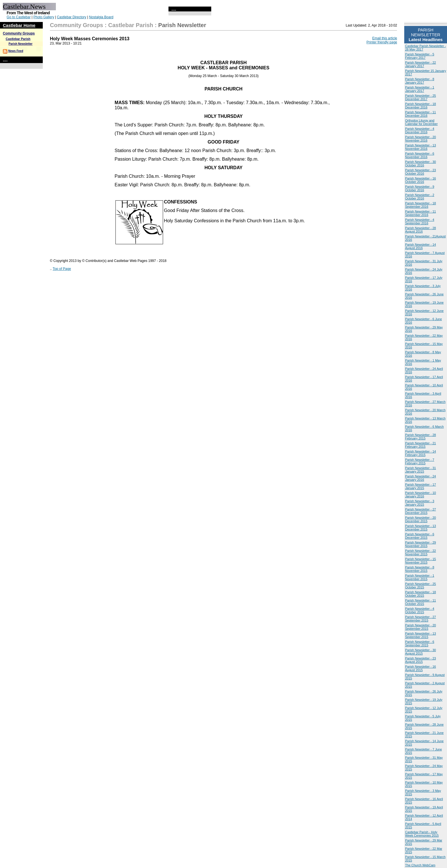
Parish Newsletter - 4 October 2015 (420, 610)
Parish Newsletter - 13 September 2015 (420, 635)
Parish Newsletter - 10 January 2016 (420, 494)
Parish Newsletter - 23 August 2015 (420, 660)
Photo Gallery (44, 17)
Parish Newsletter (21, 44)
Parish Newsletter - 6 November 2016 (420, 155)
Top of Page (62, 269)
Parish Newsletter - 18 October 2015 (420, 594)
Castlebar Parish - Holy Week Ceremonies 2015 (422, 834)
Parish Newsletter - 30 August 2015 (420, 652)
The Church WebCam (420, 865)
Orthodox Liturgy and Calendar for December (421, 122)
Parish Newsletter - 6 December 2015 (420, 536)
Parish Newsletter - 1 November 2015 (420, 577)
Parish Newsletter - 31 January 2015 (420, 470)
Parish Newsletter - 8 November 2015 (420, 569)
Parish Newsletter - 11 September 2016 (420, 213)
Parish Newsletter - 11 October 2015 (420, 602)
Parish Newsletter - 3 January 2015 (420, 503)
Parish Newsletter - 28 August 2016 (420, 230)
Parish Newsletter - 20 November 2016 (420, 139)
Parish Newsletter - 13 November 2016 (420, 147)
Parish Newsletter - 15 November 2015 (420, 561)
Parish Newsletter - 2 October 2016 (420, 197)
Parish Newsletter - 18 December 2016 (420, 106)
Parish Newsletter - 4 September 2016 (420, 221)
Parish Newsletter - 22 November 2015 (420, 552)
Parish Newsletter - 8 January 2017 (420, 81)
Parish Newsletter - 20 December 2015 (420, 519)
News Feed (16, 51)
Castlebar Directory (72, 17)
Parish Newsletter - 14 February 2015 (420, 453)
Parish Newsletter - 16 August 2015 (420, 668)
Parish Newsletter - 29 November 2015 (420, 544)
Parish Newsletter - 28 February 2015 (420, 437)
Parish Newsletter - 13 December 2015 (420, 528)
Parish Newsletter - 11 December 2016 (420, 114)
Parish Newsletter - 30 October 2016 (420, 163)
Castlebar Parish (18, 39)
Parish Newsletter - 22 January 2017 (420, 64)
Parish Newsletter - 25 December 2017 (420, 97)
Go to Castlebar (19, 17)
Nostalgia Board (101, 17)
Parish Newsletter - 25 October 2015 (420, 586)
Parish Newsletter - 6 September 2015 (420, 643)
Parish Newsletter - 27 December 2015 (420, 511)
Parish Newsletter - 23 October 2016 (420, 172)
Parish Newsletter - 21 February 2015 (420, 445)
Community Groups (19, 33)
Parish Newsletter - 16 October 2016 (420, 180)
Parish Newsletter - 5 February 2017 (420, 56)
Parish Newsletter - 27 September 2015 (420, 619)
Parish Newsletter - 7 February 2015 (420, 461)
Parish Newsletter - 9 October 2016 (420, 188)
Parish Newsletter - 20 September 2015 (420, 627)
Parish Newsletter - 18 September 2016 (420, 205)
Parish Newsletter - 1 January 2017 (420, 89)
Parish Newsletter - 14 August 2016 (420, 246)
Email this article (385, 38)
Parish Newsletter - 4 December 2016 (420, 130)
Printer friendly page (382, 42)
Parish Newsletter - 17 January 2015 (420, 486)
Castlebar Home (19, 25)
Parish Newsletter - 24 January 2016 (420, 478)
